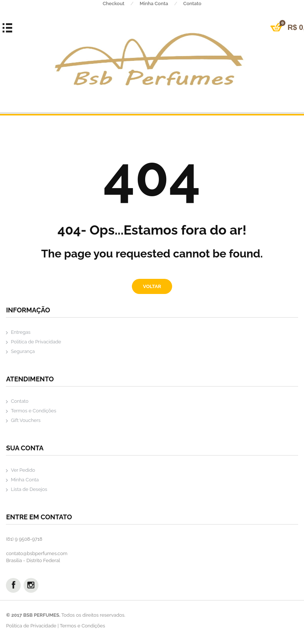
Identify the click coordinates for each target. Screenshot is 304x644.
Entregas (21, 332)
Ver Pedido (23, 470)
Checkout (121, 4)
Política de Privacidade (36, 342)
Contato (192, 4)
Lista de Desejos (29, 489)
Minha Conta (161, 4)
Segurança (23, 351)
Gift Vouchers (25, 420)
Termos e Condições (33, 411)
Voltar (152, 286)
